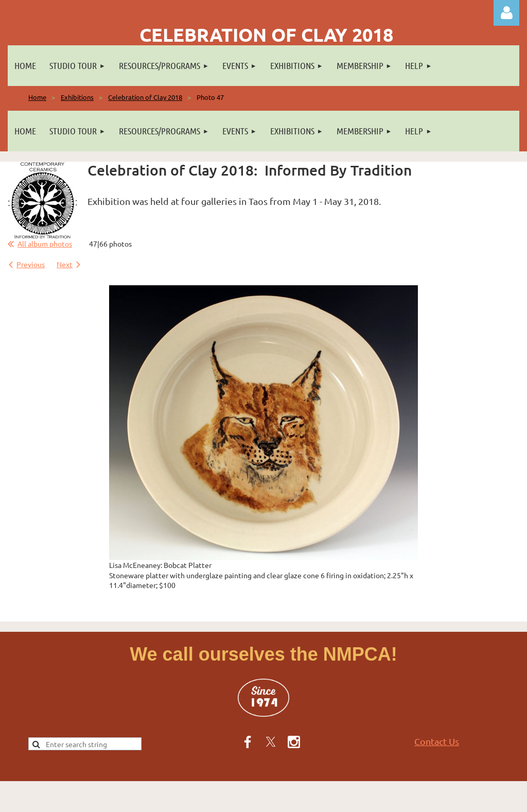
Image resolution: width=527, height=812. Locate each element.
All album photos (45, 244)
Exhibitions (77, 97)
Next (65, 264)
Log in (506, 13)
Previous (31, 264)
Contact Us (437, 741)
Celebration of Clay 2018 (145, 97)
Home (37, 97)
